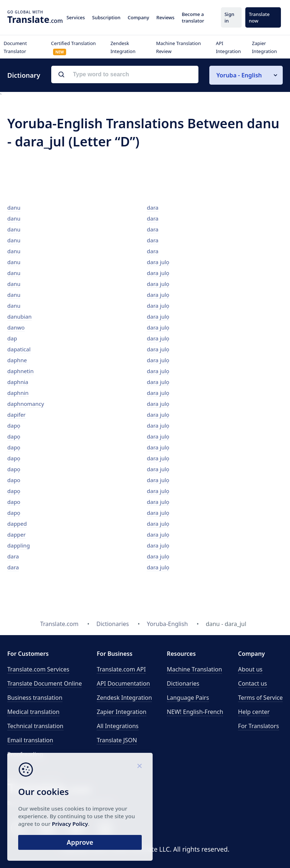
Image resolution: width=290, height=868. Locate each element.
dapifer (17, 415)
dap (12, 338)
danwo (16, 327)
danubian (19, 316)
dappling (19, 545)
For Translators (259, 726)
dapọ (14, 425)
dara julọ (158, 262)
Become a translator (193, 17)
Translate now (259, 17)
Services (76, 17)
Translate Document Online (45, 683)
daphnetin (20, 371)
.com (35, 19)
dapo (14, 480)
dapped (17, 524)
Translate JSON (117, 740)
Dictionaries (183, 683)
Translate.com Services (38, 669)
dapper (17, 534)
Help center (254, 712)
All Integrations (118, 726)
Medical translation (33, 712)
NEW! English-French (195, 712)
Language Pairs (188, 698)
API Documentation (123, 683)
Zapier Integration (122, 712)
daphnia (18, 382)
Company (138, 17)
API (121, 669)
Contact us (253, 683)
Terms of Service (260, 698)
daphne (17, 360)
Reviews (165, 17)
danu (14, 207)
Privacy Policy (70, 824)
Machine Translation (194, 669)
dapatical (19, 349)
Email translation (30, 740)
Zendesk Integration (124, 698)
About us (250, 669)
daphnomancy (26, 404)
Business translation (35, 698)
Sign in (229, 17)
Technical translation (35, 726)
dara (13, 556)
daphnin (18, 393)
